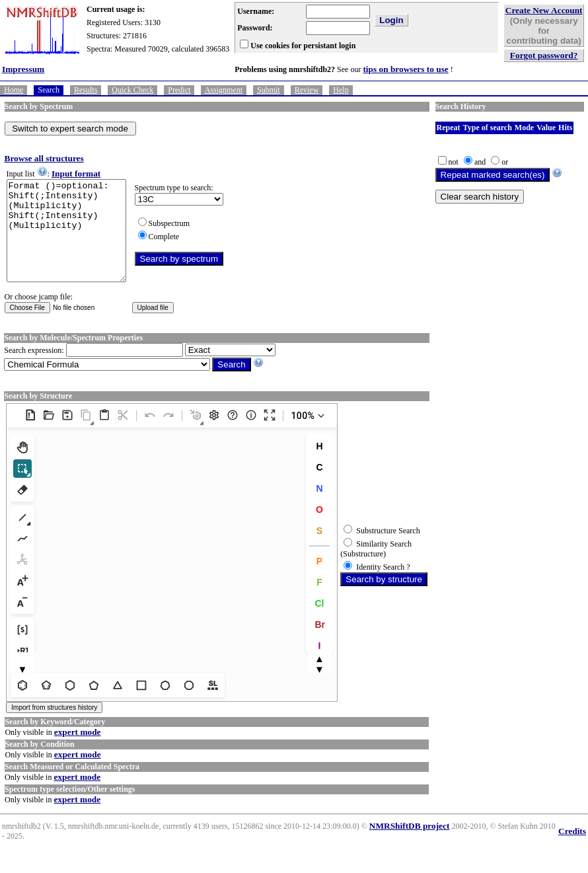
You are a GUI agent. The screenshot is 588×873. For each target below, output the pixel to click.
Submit (269, 90)
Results (86, 90)
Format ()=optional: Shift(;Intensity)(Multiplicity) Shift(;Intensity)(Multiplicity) (73, 241)
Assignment (224, 90)
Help (341, 90)
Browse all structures (44, 158)
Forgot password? (544, 55)
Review (307, 90)
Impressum (23, 69)
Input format (76, 173)
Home (14, 90)
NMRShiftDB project (410, 846)
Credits (572, 851)
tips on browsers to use (405, 69)
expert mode (78, 752)
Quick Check (132, 90)
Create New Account (544, 10)
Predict (179, 90)
